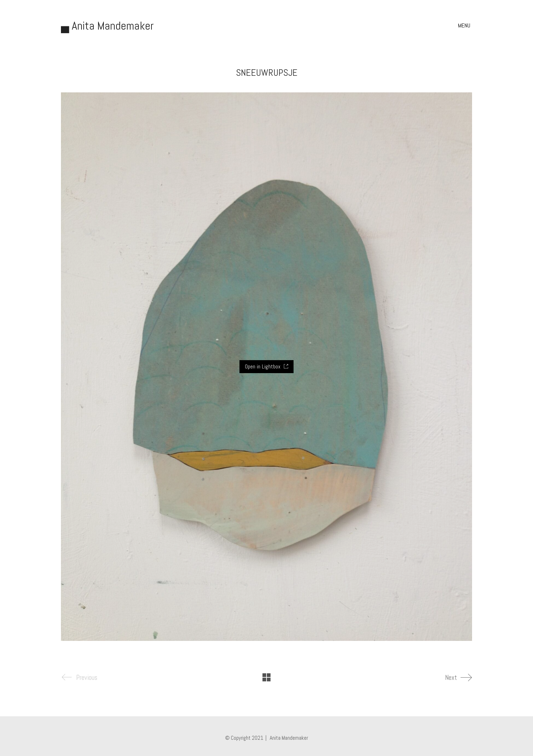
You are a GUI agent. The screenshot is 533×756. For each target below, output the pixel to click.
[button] (465, 26)
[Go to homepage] (107, 26)
